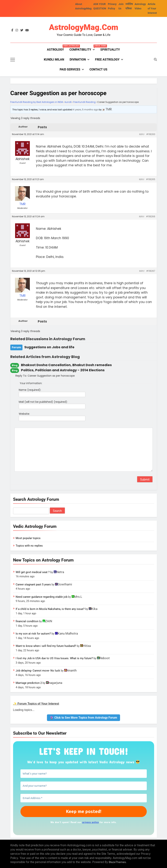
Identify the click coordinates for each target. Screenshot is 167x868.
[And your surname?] (84, 786)
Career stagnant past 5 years (33, 584)
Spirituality (110, 50)
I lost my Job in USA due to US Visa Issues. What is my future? (54, 658)
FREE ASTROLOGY (107, 60)
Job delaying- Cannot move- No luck (38, 671)
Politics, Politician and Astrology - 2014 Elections (63, 370)
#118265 (151, 179)
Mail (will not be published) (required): (43, 402)
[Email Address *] (84, 798)
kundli (68, 102)
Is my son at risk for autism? (33, 634)
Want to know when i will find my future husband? (46, 646)
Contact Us (98, 69)
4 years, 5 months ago (86, 110)
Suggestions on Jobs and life (49, 347)
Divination (78, 60)
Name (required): (30, 390)
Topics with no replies (29, 546)
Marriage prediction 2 (29, 683)
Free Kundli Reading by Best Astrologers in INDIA (37, 102)
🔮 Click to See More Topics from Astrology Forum (83, 718)
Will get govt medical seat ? (33, 572)
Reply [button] (142, 134)
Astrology (57, 48)
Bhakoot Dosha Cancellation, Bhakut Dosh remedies (66, 365)
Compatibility (83, 48)
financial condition (27, 621)
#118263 (151, 134)
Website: (24, 414)
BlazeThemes (117, 862)
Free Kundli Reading (84, 102)
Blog (15, 365)
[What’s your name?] (84, 774)
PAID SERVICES (70, 69)
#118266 (151, 216)
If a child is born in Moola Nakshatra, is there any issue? (50, 609)
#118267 (151, 271)
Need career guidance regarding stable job (42, 597)
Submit (145, 480)
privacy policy (90, 822)
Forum (16, 347)
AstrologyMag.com (84, 27)
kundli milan (54, 60)
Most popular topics (28, 538)
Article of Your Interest (152, 8)
